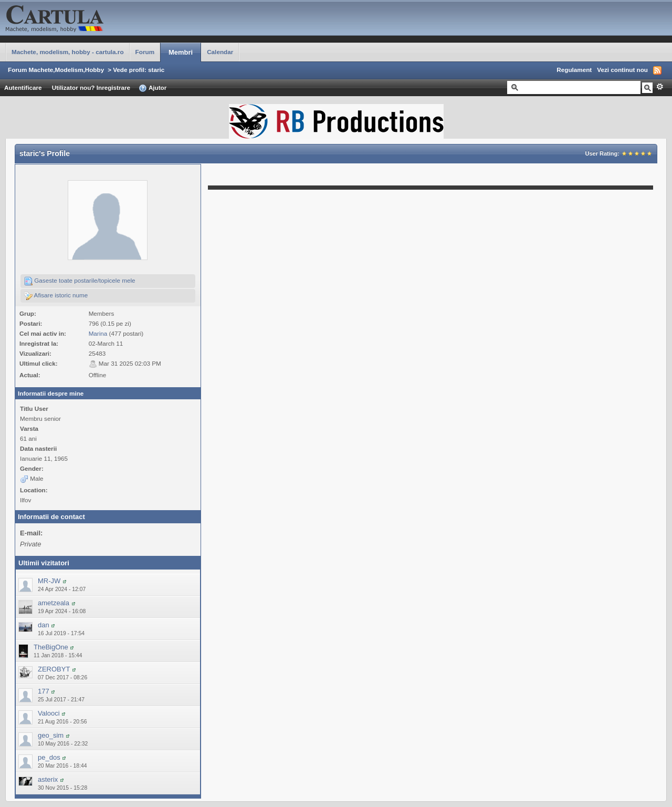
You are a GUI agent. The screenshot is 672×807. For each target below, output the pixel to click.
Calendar (220, 52)
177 (44, 691)
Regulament (574, 70)
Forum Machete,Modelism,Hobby (56, 70)
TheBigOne (51, 647)
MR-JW (49, 581)
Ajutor (153, 88)
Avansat (660, 87)
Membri (181, 52)
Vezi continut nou (622, 70)
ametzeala (54, 603)
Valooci (49, 713)
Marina (98, 333)
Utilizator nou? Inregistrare (91, 87)
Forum (145, 52)
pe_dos (49, 757)
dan (44, 625)
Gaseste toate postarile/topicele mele (80, 281)
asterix (48, 779)
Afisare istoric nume (56, 296)
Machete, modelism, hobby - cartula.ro (68, 52)
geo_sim (51, 735)
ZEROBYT (54, 669)
